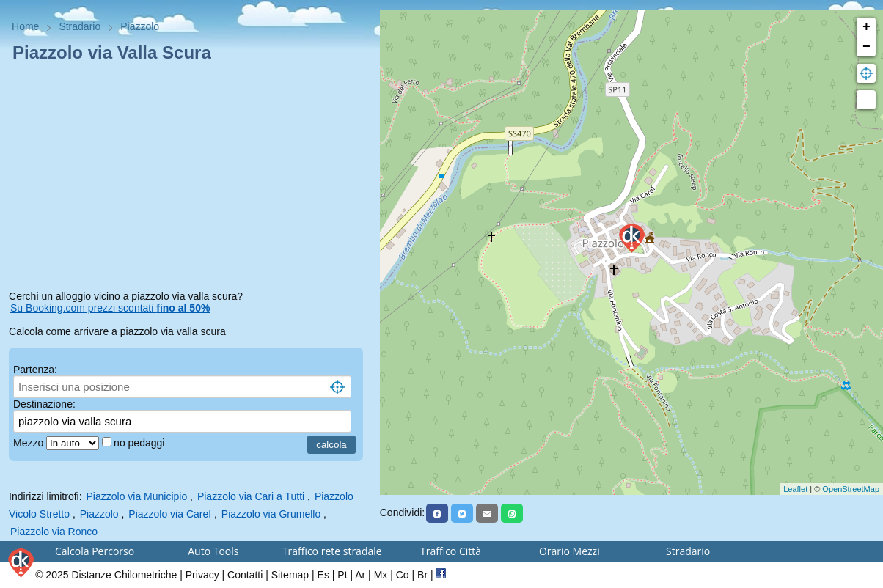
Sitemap (290, 575)
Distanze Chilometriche (124, 575)
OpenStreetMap (851, 489)
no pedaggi (140, 443)
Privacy (202, 575)
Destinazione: (44, 404)
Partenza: (35, 370)
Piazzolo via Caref (170, 514)
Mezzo (30, 443)
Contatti (245, 575)
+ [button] (866, 27)
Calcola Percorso (95, 551)
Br (422, 575)
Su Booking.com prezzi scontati (110, 308)
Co (403, 575)
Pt (342, 575)
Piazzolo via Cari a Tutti (251, 496)
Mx (381, 575)
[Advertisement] (190, 179)
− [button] (866, 47)
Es (323, 575)
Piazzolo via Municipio (137, 496)
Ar (360, 575)
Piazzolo (99, 514)
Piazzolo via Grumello (271, 514)
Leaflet (795, 489)
